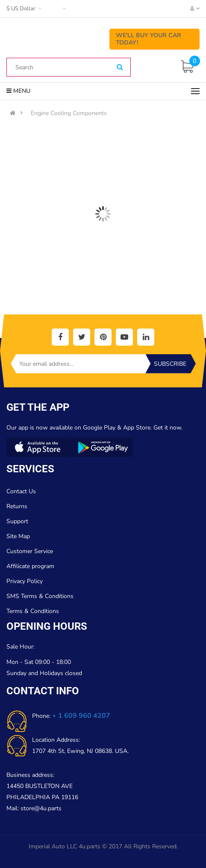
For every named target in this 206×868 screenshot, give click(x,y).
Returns (17, 506)
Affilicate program (30, 566)
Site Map (18, 536)
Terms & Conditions (33, 611)
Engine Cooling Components (69, 113)
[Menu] (195, 91)
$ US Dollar (25, 9)
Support (17, 521)
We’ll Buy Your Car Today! (149, 39)
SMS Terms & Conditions (40, 596)
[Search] (120, 68)
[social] (60, 337)
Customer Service (30, 551)
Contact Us (21, 491)
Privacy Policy (25, 581)
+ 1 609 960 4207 (81, 716)
